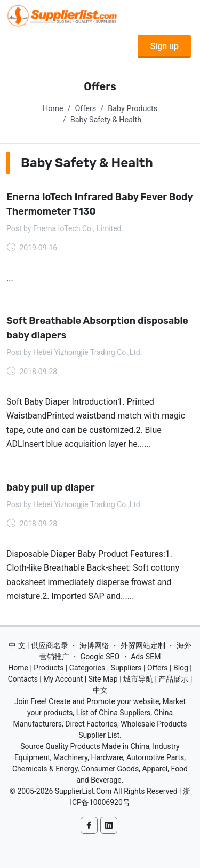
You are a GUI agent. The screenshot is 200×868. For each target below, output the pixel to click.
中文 (100, 690)
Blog (181, 668)
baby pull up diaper (51, 487)
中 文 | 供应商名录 (38, 645)
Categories (87, 668)
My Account (63, 679)
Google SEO (100, 657)
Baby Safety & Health (106, 120)
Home (53, 109)
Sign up (164, 46)
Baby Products (133, 109)
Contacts (23, 679)
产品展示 (173, 679)
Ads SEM (146, 657)
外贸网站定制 (143, 645)
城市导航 (138, 679)
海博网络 (94, 645)
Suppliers (126, 668)
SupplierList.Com (83, 791)
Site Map (103, 679)
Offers (86, 109)
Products (49, 668)
